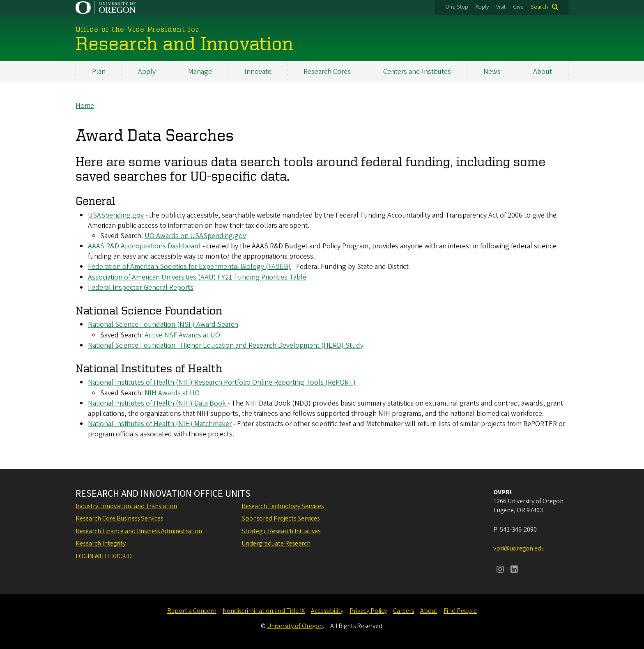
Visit (501, 7)
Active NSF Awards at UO (182, 335)
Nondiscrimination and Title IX (264, 611)
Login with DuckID (104, 556)
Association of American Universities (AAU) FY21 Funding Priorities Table (197, 277)
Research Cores (327, 72)
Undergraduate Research (276, 544)
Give (518, 7)
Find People (460, 611)
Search (539, 7)
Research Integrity (101, 544)
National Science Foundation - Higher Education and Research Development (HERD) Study (226, 345)
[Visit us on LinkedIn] (514, 570)
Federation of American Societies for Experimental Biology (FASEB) (189, 267)
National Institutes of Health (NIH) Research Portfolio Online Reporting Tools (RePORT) (222, 383)
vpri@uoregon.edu (519, 548)
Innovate (258, 72)
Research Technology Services (283, 506)
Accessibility (327, 611)
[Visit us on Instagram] (500, 570)
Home (85, 106)
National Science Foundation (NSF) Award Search (163, 325)
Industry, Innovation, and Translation (126, 506)
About (543, 72)
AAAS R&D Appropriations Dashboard (144, 246)
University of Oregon (295, 626)
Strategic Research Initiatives (281, 531)
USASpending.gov (116, 215)
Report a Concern (192, 611)
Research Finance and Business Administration (139, 531)
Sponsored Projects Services (281, 518)
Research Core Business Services (119, 518)
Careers (404, 611)
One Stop (457, 7)
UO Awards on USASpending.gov (195, 236)
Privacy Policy (368, 611)
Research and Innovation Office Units (163, 494)
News (492, 72)
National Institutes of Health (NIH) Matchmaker (160, 424)
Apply (482, 7)
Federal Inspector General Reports (141, 288)
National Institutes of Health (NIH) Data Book (157, 403)
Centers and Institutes (417, 72)
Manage (200, 72)
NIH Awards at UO (172, 393)
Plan (99, 72)
